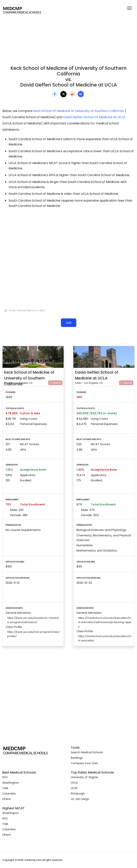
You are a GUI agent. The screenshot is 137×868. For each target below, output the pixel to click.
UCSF (74, 788)
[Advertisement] (68, 246)
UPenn (7, 799)
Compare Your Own (84, 763)
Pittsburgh (78, 794)
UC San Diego (80, 799)
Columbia (9, 794)
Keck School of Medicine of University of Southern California (79, 111)
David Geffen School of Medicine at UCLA (94, 117)
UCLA (74, 783)
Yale (5, 788)
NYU (5, 777)
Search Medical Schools (87, 752)
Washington (11, 783)
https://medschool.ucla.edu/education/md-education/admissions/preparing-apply (105, 622)
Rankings (77, 758)
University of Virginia (84, 777)
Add (69, 323)
